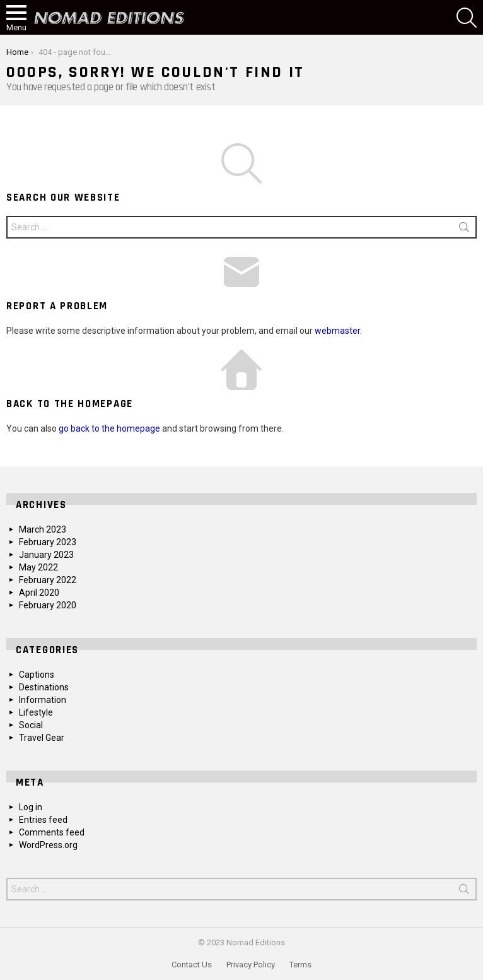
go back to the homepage (109, 428)
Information (43, 700)
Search (464, 230)
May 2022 (38, 567)
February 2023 (48, 542)
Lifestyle (36, 712)
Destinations (44, 687)
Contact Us (192, 965)
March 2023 (43, 529)
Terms (300, 965)
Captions (37, 675)
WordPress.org (48, 845)
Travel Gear (42, 738)
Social (31, 725)
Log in (31, 807)
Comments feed (52, 832)
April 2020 (39, 593)
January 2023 (46, 555)
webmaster (337, 331)
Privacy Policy (251, 965)
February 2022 (48, 580)
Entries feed (43, 820)
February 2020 (48, 605)
